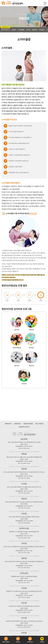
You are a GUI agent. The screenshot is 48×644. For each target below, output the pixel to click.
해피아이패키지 (5, 29)
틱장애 (28, 30)
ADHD (14, 30)
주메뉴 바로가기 (0, 0)
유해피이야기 (8, 424)
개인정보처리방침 (28, 424)
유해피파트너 (18, 424)
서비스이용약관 (39, 424)
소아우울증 (21, 30)
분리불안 (42, 30)
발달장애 (35, 30)
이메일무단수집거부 (24, 427)
